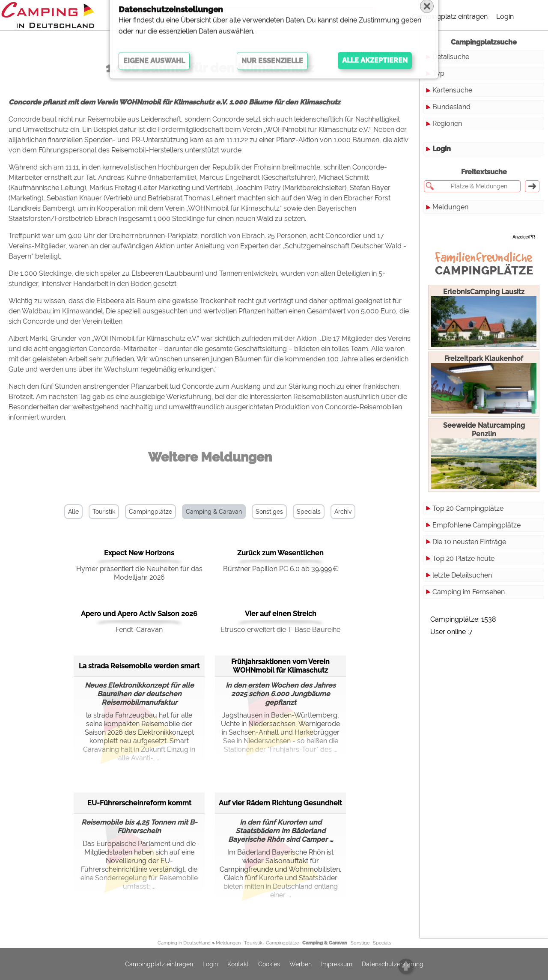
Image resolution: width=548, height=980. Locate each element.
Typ (438, 73)
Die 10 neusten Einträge (469, 542)
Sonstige (360, 943)
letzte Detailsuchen (462, 575)
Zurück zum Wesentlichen (280, 553)
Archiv (343, 512)
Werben (301, 964)
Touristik (104, 512)
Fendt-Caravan (139, 630)
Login (505, 16)
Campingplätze (150, 512)
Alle (73, 512)
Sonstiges (269, 512)
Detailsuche (451, 57)
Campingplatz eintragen (450, 16)
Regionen (447, 124)
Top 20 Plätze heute (463, 559)
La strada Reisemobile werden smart (139, 666)
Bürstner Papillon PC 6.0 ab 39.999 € (281, 569)
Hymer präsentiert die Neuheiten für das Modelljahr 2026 (139, 573)
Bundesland (451, 107)
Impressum (337, 964)
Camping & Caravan (214, 512)
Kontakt (238, 964)
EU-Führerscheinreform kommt (139, 803)
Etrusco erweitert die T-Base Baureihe (280, 630)
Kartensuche (452, 90)
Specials (309, 512)
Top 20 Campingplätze (468, 508)
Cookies (269, 964)
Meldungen (450, 207)
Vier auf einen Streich (281, 614)
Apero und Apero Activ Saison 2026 (139, 614)
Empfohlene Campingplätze (477, 525)
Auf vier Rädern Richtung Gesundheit (280, 803)
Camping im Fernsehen (469, 592)
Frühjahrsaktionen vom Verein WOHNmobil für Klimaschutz (280, 666)
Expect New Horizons (139, 553)
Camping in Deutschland (184, 943)
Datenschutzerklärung (393, 964)
